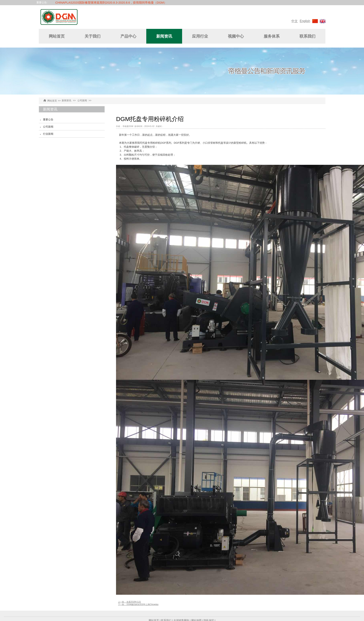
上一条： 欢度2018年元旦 (129, 602)
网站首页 (57, 36)
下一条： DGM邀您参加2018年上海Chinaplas (138, 604)
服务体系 (272, 36)
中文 (295, 21)
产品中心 (128, 36)
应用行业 (200, 36)
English (305, 21)
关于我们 (93, 36)
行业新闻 (48, 134)
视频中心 (236, 36)
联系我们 (307, 36)
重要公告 (48, 120)
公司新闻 (82, 101)
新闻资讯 (164, 36)
